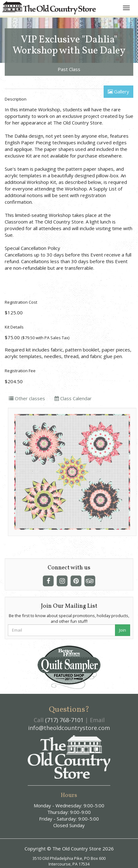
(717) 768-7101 (64, 720)
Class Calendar (73, 398)
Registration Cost (21, 302)
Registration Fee (20, 371)
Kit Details (14, 327)
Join (123, 630)
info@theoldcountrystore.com (69, 728)
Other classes (27, 398)
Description (16, 99)
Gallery (118, 91)
